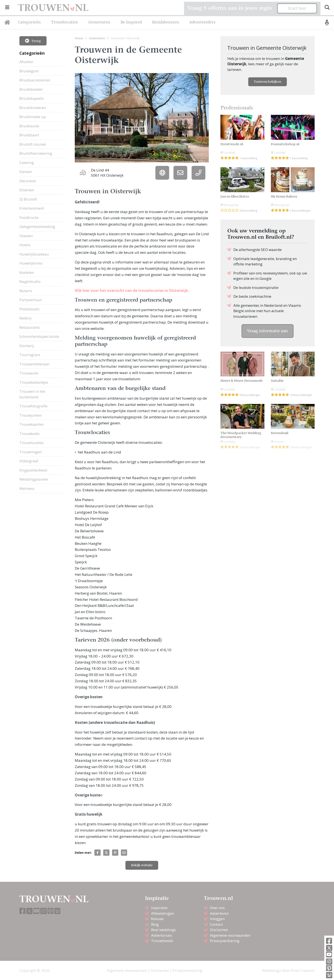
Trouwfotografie (33, 406)
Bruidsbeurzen (166, 22)
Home (79, 38)
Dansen (26, 172)
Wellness (27, 488)
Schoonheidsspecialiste (39, 336)
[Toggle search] (327, 8)
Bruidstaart (29, 135)
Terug (33, 41)
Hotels (25, 245)
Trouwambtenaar (35, 364)
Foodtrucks (29, 217)
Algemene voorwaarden (230, 935)
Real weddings (163, 930)
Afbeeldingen (162, 913)
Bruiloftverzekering (36, 153)
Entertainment (32, 208)
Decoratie (28, 181)
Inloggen (217, 919)
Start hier (297, 8)
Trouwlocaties (64, 22)
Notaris (26, 291)
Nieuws (157, 919)
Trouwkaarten (32, 424)
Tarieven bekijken (268, 82)
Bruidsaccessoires (35, 80)
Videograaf (29, 461)
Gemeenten (99, 22)
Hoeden (26, 236)
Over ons (217, 908)
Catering (27, 163)
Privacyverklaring (225, 941)
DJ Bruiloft (28, 199)
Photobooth (29, 309)
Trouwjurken (30, 415)
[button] (7, 8)
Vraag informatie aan (268, 331)
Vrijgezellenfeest (33, 470)
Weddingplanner (34, 479)
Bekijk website (142, 865)
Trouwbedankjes (34, 382)
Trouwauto (29, 373)
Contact (216, 924)
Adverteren (219, 913)
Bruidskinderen (33, 108)
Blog (155, 924)
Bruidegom (29, 71)
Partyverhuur (31, 300)
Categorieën (29, 22)
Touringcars (30, 355)
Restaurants (30, 327)
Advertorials (162, 935)
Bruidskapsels (32, 98)
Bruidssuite (29, 126)
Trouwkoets (30, 434)
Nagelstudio (30, 281)
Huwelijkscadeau (34, 254)
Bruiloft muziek (33, 144)
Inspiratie (159, 908)
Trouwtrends (162, 941)
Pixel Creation (303, 970)
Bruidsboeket (31, 89)
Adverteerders (202, 22)
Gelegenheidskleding (37, 227)
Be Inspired (131, 22)
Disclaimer (219, 930)
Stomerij (27, 346)
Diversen (27, 190)
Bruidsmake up (33, 117)
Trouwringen (30, 452)
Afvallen (26, 62)
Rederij (25, 318)
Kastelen (27, 272)
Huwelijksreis (31, 263)
